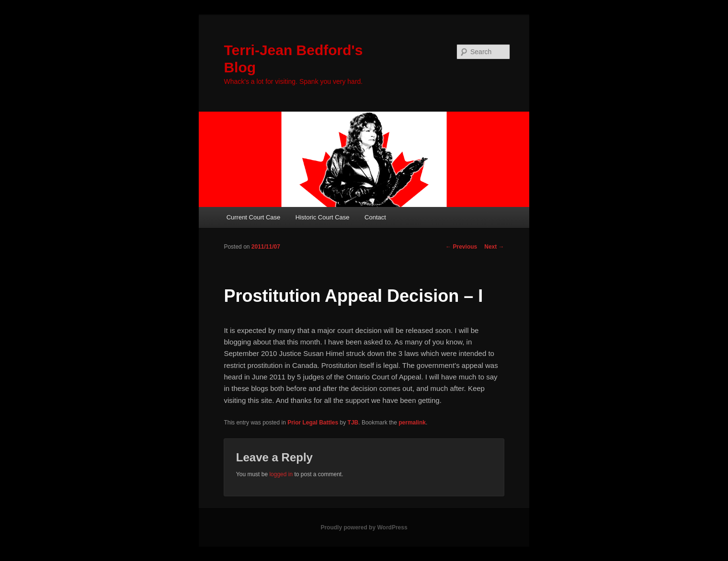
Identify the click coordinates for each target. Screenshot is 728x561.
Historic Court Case (323, 217)
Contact (375, 217)
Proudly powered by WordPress (364, 527)
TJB (353, 423)
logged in (281, 474)
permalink (412, 423)
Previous (461, 247)
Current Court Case (254, 217)
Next (494, 247)
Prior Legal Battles (313, 423)
